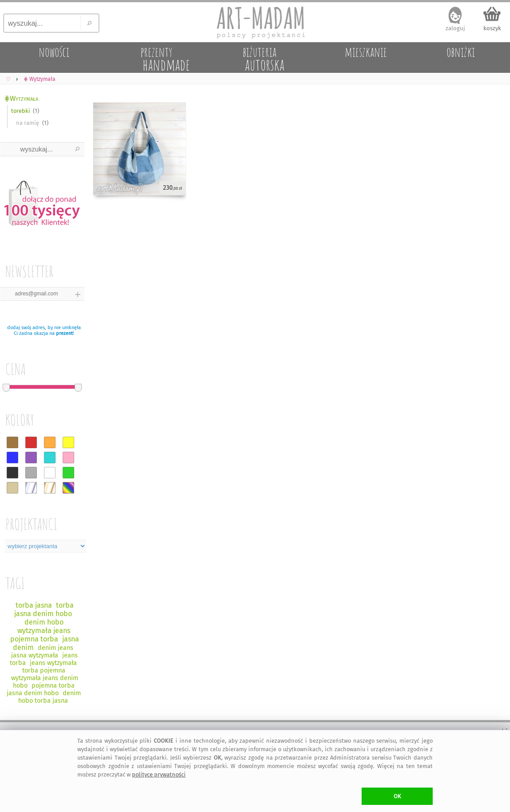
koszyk (492, 28)
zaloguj (455, 28)
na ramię (28, 123)
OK (397, 796)
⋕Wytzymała (21, 98)
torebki (21, 111)
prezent (64, 333)
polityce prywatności (159, 774)
